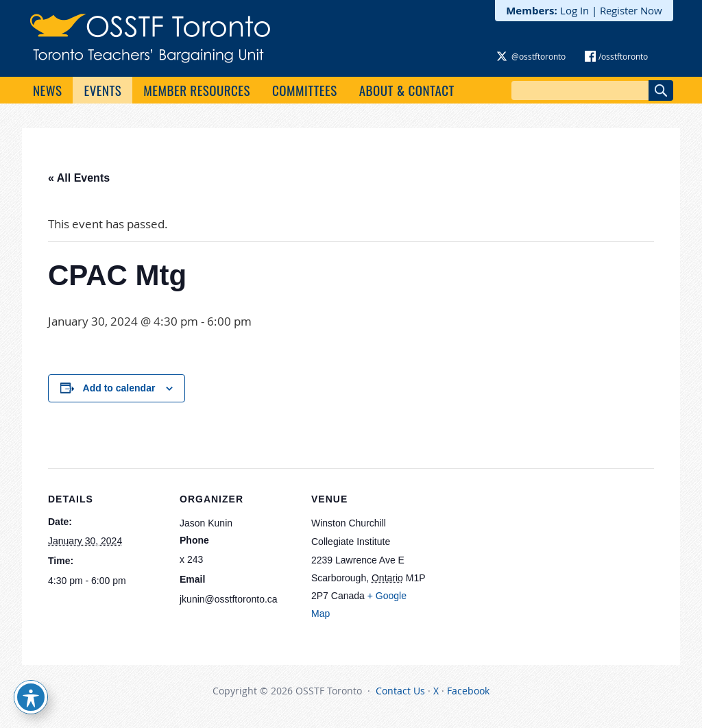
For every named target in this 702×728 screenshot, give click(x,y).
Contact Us (400, 691)
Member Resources (197, 90)
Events (102, 90)
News (47, 90)
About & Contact (407, 90)
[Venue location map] (515, 562)
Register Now (631, 10)
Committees (305, 90)
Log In (574, 10)
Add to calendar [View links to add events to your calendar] (119, 388)
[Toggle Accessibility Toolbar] (31, 697)
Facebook (468, 691)
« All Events (79, 178)
